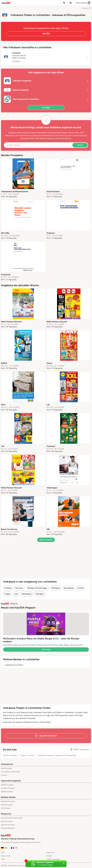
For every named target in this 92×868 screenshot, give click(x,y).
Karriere (4, 775)
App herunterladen (8, 825)
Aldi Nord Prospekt (8, 801)
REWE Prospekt (7, 792)
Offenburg (55, 588)
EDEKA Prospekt (7, 785)
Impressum (50, 852)
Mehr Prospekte (46, 540)
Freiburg (8, 588)
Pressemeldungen (8, 828)
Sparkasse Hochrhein (13, 665)
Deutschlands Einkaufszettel (12, 818)
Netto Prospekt (7, 805)
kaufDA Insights (7, 821)
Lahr (16, 594)
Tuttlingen (40, 594)
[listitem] (23, 178)
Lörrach (81, 588)
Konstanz (19, 588)
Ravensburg (69, 588)
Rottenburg (27, 594)
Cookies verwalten (53, 859)
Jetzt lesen (46, 649)
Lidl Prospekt (6, 808)
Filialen (23, 756)
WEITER (46, 34)
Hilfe (3, 852)
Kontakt (49, 856)
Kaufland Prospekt (8, 788)
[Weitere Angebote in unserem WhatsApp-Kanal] (43, 864)
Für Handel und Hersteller (11, 772)
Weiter (80, 145)
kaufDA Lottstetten (10, 756)
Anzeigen (86, 8)
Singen (7, 594)
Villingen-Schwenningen (37, 588)
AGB (3, 859)
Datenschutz (66, 138)
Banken (32, 756)
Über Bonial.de (6, 768)
